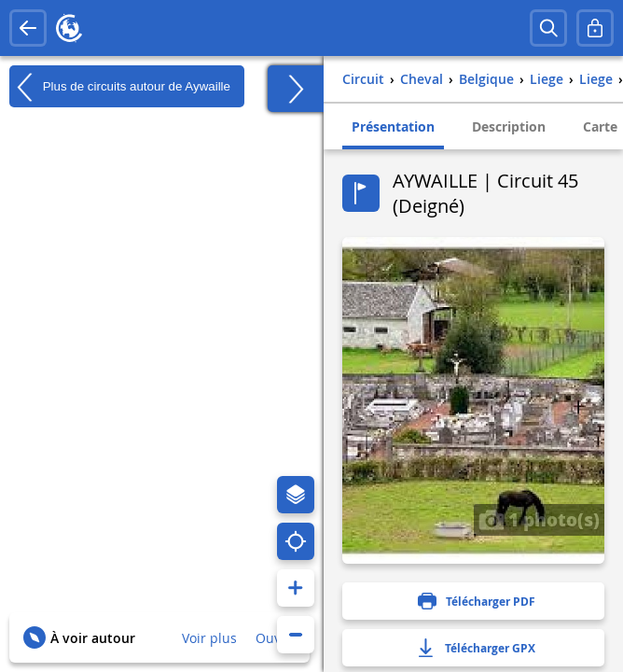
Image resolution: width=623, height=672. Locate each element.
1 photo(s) (539, 519)
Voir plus (209, 638)
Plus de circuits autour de (120, 87)
